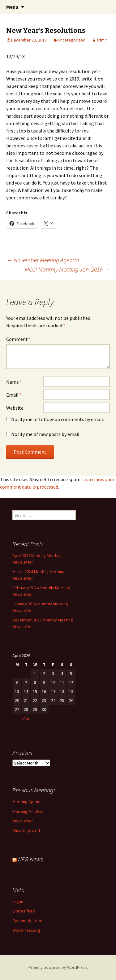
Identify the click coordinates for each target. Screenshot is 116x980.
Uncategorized (72, 40)
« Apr (25, 718)
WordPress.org (26, 930)
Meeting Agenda (28, 802)
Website (15, 408)
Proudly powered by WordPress (58, 967)
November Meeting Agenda (43, 260)
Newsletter (23, 821)
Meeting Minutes (28, 811)
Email (14, 395)
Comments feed (27, 921)
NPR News (30, 859)
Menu (12, 7)
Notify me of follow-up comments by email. (58, 419)
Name (14, 382)
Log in (18, 901)
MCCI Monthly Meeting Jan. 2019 (67, 269)
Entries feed (24, 911)
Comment (19, 339)
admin (102, 40)
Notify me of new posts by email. (46, 434)
